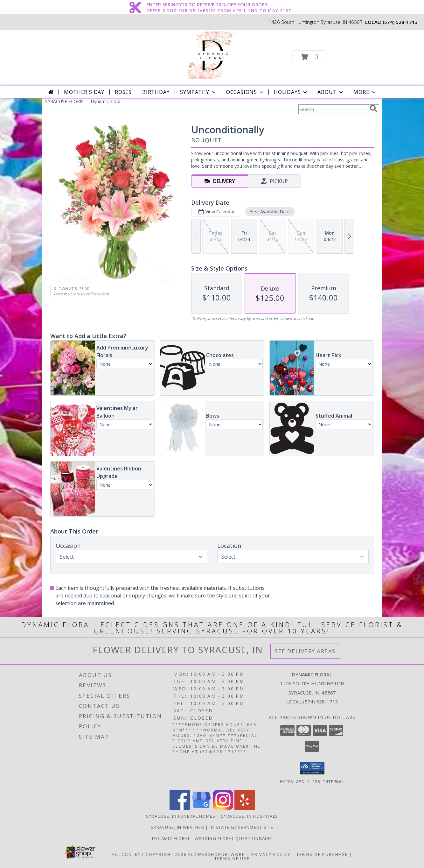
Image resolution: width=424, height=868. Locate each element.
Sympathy (198, 92)
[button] (309, 57)
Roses (123, 92)
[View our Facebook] (180, 808)
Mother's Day (84, 92)
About (331, 92)
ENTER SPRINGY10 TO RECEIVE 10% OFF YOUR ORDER (220, 5)
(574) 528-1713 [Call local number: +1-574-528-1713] (400, 22)
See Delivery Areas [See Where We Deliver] (305, 651)
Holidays (291, 92)
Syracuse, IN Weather (177, 827)
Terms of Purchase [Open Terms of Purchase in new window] (322, 854)
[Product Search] (333, 109)
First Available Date (270, 212)
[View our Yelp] (245, 808)
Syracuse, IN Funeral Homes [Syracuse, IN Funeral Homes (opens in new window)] (181, 816)
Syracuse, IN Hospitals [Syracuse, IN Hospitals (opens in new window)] (250, 816)
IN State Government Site (241, 827)
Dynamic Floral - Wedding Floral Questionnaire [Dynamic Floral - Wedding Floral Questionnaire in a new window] (212, 838)
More (365, 92)
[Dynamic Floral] (212, 55)
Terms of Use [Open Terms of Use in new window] (232, 858)
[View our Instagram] (223, 808)
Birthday (156, 92)
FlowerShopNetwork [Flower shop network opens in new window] (217, 854)
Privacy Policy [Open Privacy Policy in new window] (271, 854)
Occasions (245, 92)
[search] (373, 109)
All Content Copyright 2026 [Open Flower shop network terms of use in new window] (149, 854)
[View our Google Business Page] (201, 808)
